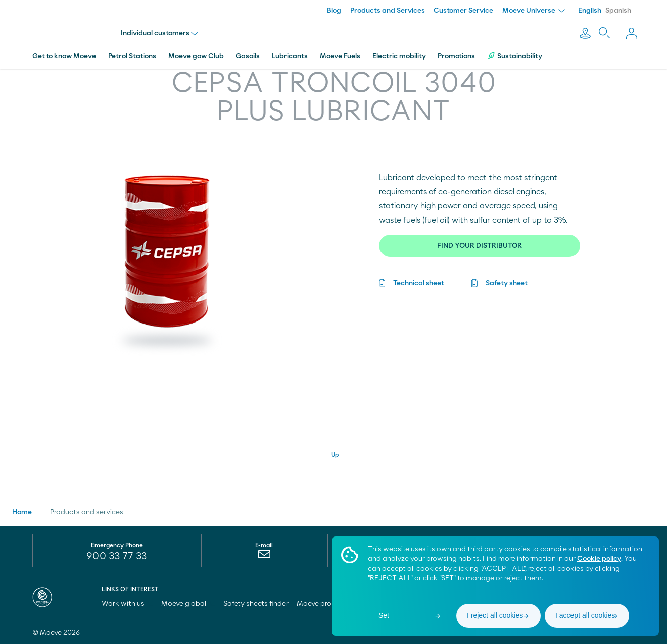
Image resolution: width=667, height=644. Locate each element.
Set (384, 615)
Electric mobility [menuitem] (399, 52)
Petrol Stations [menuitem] (132, 52)
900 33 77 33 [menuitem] (117, 556)
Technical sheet (419, 279)
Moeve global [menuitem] (188, 603)
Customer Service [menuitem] (463, 11)
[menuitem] (264, 556)
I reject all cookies (495, 615)
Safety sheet (507, 279)
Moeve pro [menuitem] (318, 603)
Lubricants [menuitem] (290, 52)
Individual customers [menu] (161, 31)
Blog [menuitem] (334, 11)
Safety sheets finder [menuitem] (256, 603)
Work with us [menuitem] (127, 603)
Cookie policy (599, 559)
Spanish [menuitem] (618, 11)
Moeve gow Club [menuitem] (196, 52)
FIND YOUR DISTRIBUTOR (480, 241)
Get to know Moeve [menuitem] (64, 52)
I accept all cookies (585, 615)
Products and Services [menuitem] (388, 11)
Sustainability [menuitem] (515, 51)
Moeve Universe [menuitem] (534, 11)
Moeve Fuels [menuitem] (340, 52)
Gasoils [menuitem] (248, 52)
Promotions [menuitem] (456, 52)
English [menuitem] (590, 11)
